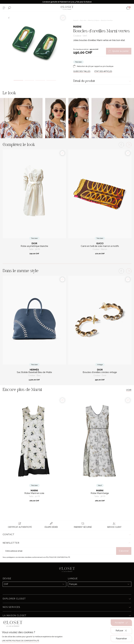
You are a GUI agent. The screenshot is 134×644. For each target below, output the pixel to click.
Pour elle (83, 20)
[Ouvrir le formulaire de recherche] (9, 8)
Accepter (121, 623)
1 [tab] (18, 80)
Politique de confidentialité (58, 557)
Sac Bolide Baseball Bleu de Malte (34, 372)
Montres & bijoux (94, 20)
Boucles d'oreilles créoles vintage (100, 372)
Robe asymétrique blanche (34, 246)
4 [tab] (51, 80)
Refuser (121, 631)
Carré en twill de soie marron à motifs (100, 246)
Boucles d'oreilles (107, 20)
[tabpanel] (35, 44)
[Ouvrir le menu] (4, 8)
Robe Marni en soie (34, 493)
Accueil (76, 20)
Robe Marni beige (100, 493)
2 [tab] (29, 80)
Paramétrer (121, 639)
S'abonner (124, 551)
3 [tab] (40, 80)
